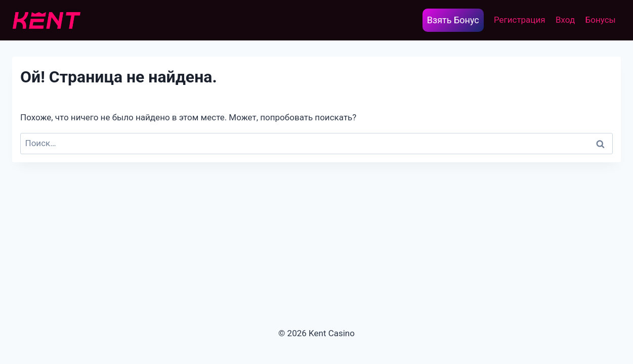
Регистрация (520, 20)
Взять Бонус (453, 20)
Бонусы (601, 20)
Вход (565, 20)
